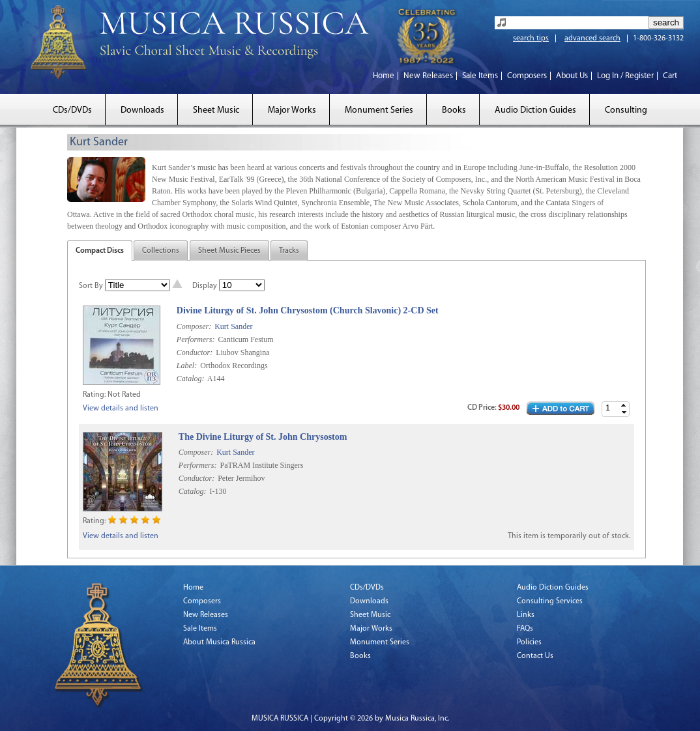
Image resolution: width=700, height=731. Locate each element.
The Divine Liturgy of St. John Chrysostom (263, 437)
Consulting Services (550, 601)
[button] (624, 406)
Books (454, 110)
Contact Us (535, 656)
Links (526, 615)
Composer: (194, 326)
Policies (529, 642)
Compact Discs (100, 251)
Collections (161, 251)
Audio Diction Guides (535, 110)
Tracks (289, 251)
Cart (670, 76)
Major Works (292, 110)
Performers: (196, 339)
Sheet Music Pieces (229, 251)
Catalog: (191, 379)
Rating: (94, 395)
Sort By (91, 286)
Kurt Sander (233, 326)
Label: (187, 365)
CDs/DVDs (72, 110)
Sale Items (480, 76)
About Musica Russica (219, 642)
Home (384, 76)
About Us (572, 76)
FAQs (525, 629)
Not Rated (124, 395)
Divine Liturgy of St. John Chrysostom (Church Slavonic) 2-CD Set (308, 310)
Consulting (626, 110)
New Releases (428, 76)
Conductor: (195, 352)
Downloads (142, 110)
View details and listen (121, 408)
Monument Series (379, 110)
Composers (527, 76)
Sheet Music (216, 110)
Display (205, 286)
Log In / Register (625, 76)
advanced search (592, 38)
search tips (531, 38)
